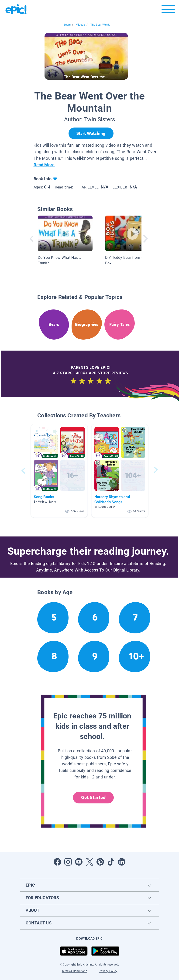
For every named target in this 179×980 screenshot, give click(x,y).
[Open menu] (168, 10)
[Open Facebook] (57, 862)
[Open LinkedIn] (122, 862)
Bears (67, 25)
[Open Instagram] (68, 862)
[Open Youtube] (79, 862)
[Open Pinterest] (100, 862)
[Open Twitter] (89, 862)
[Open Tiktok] (111, 862)
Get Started (93, 797)
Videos (80, 25)
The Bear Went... (101, 25)
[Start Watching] (91, 133)
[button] (59, 471)
